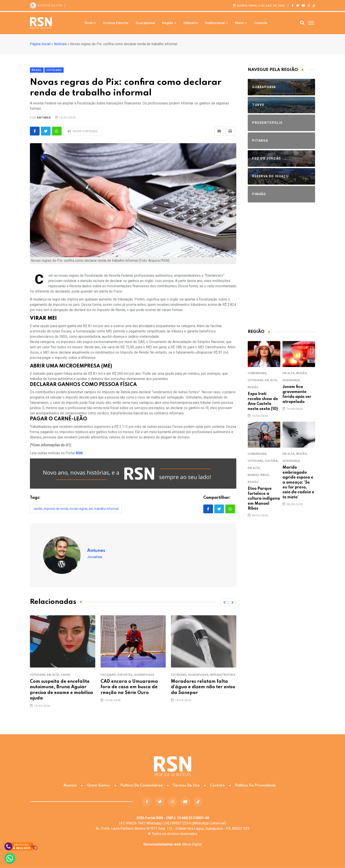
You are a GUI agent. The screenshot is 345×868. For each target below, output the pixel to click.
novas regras (79, 509)
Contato (217, 785)
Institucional (215, 23)
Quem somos (99, 785)
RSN (79, 453)
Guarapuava (145, 23)
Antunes (44, 118)
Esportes (125, 675)
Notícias (60, 44)
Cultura (271, 461)
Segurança (291, 380)
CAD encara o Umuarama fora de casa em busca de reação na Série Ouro (129, 687)
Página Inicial (40, 44)
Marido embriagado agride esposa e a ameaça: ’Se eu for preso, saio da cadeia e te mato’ (298, 482)
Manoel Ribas (258, 475)
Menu (239, 23)
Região (168, 23)
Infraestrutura (223, 675)
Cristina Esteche (116, 23)
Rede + (90, 23)
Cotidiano (38, 675)
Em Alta (53, 675)
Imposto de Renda (56, 509)
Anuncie (70, 785)
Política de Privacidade (255, 785)
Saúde (66, 675)
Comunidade (257, 373)
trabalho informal (106, 509)
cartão (38, 509)
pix (91, 509)
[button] (224, 602)
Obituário (191, 23)
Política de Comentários (142, 785)
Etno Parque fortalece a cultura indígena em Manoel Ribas (264, 499)
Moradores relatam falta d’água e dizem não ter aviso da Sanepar (203, 687)
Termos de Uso (186, 785)
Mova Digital (173, 844)
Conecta (261, 23)
